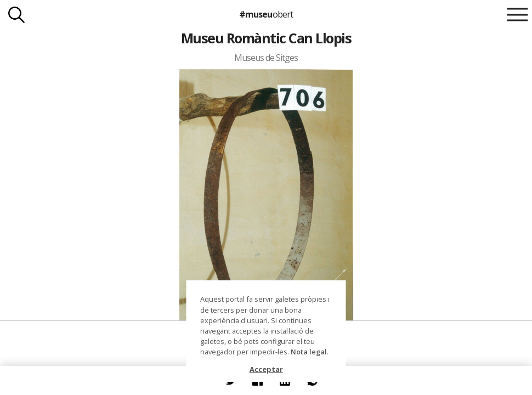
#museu (266, 14)
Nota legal (309, 352)
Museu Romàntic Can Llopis (266, 38)
